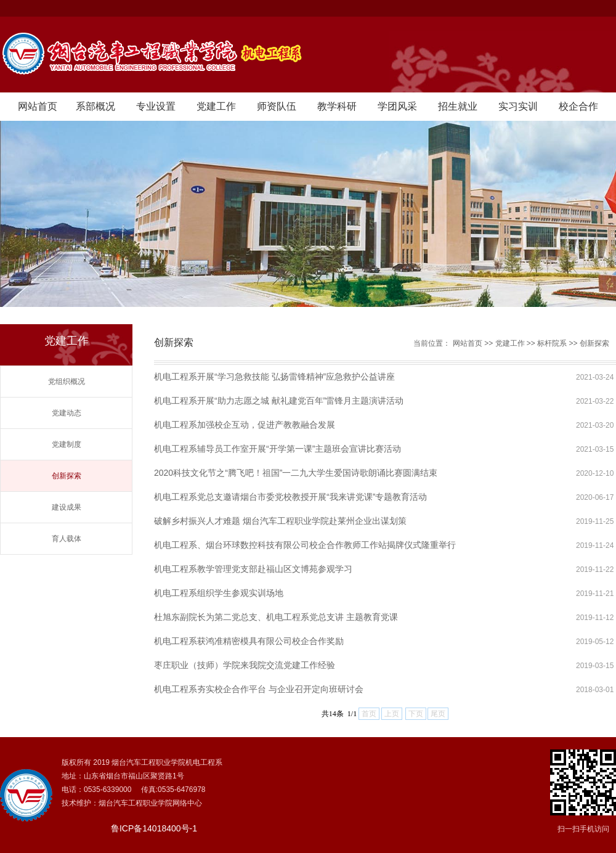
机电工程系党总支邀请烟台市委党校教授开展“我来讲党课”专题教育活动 (290, 497)
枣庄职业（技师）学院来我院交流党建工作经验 (245, 665)
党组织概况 (67, 382)
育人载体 (67, 539)
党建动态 (67, 413)
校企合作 (578, 106)
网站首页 (38, 106)
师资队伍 (277, 106)
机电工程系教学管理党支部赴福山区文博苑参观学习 (253, 569)
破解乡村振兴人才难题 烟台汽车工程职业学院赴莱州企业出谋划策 (280, 521)
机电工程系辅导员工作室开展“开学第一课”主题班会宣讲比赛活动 (278, 449)
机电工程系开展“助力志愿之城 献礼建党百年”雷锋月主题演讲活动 (279, 401)
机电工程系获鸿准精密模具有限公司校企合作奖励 (249, 641)
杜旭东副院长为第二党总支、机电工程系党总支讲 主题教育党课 (276, 617)
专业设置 (156, 106)
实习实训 (518, 106)
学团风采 (397, 106)
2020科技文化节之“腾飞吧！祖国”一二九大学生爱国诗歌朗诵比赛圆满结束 (296, 473)
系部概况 (95, 106)
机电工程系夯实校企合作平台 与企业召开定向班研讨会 (259, 689)
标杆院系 (552, 343)
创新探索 (67, 476)
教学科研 (337, 106)
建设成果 (67, 507)
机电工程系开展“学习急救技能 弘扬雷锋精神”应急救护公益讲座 (274, 377)
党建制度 (67, 444)
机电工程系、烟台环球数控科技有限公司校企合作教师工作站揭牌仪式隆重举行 (305, 545)
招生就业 (458, 106)
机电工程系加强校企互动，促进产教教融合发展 (245, 425)
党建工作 (216, 106)
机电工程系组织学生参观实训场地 (219, 593)
